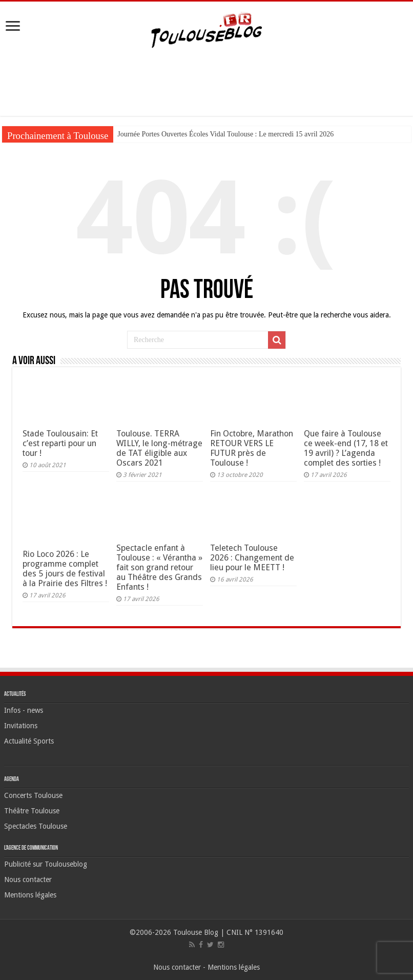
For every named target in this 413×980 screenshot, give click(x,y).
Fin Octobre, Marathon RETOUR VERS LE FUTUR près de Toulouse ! (252, 448)
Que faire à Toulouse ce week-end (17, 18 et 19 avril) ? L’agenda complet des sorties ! (346, 448)
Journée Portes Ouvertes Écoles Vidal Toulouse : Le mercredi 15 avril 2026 (225, 134)
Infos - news (24, 710)
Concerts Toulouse (33, 795)
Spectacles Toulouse (36, 826)
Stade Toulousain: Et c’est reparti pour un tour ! (60, 443)
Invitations (21, 726)
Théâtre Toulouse (32, 811)
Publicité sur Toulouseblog (46, 864)
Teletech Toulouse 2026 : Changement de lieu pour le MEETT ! (252, 558)
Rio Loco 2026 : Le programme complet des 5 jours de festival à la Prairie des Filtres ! (65, 569)
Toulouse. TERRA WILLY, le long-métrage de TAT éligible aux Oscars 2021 (159, 448)
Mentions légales (30, 895)
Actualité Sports (29, 741)
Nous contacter (28, 879)
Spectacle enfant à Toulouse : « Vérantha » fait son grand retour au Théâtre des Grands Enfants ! (159, 567)
